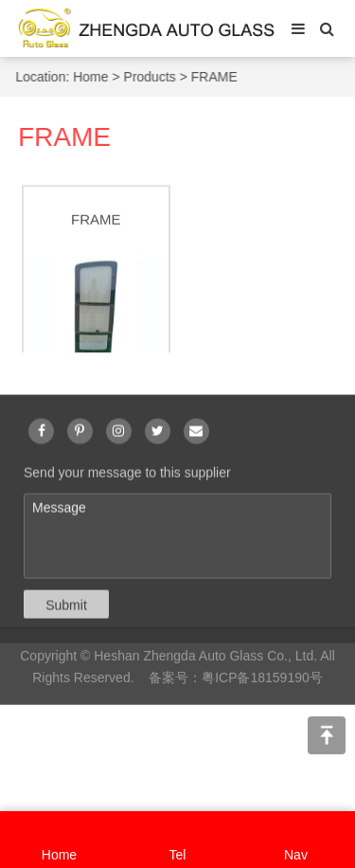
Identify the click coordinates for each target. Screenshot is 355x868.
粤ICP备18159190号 (262, 680)
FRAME (214, 77)
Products (150, 77)
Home (91, 77)
